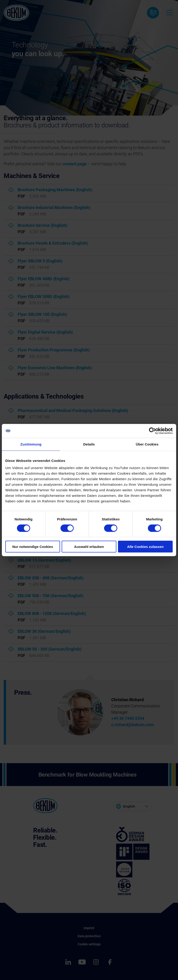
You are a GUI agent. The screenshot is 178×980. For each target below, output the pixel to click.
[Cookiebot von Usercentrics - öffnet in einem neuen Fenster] (152, 431)
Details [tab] (89, 444)
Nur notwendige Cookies (33, 547)
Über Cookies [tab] (147, 444)
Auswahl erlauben (89, 547)
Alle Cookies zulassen (145, 547)
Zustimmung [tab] (31, 444)
